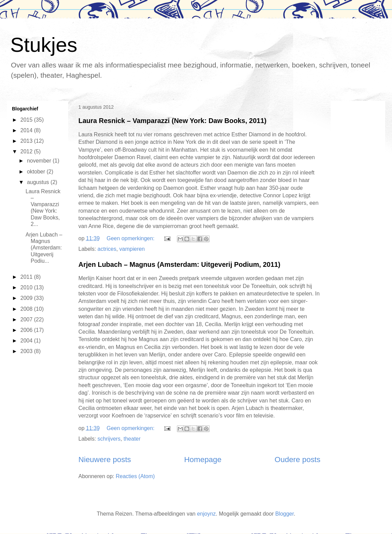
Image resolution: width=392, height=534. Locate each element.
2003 (27, 351)
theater (132, 439)
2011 (27, 277)
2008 (27, 309)
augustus (39, 182)
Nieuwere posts (105, 460)
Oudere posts (298, 460)
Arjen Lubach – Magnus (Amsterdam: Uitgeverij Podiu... (44, 248)
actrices (107, 249)
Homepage (203, 460)
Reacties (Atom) (135, 476)
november (40, 161)
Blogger (284, 514)
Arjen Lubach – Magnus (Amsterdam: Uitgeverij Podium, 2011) (179, 264)
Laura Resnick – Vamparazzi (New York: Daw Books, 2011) (172, 121)
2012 (27, 151)
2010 (27, 287)
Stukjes (44, 45)
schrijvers (109, 439)
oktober (37, 172)
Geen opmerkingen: (131, 238)
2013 (27, 141)
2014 (27, 130)
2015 (27, 120)
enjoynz (206, 514)
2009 (27, 298)
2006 (27, 330)
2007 (27, 319)
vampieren (132, 249)
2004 (27, 341)
